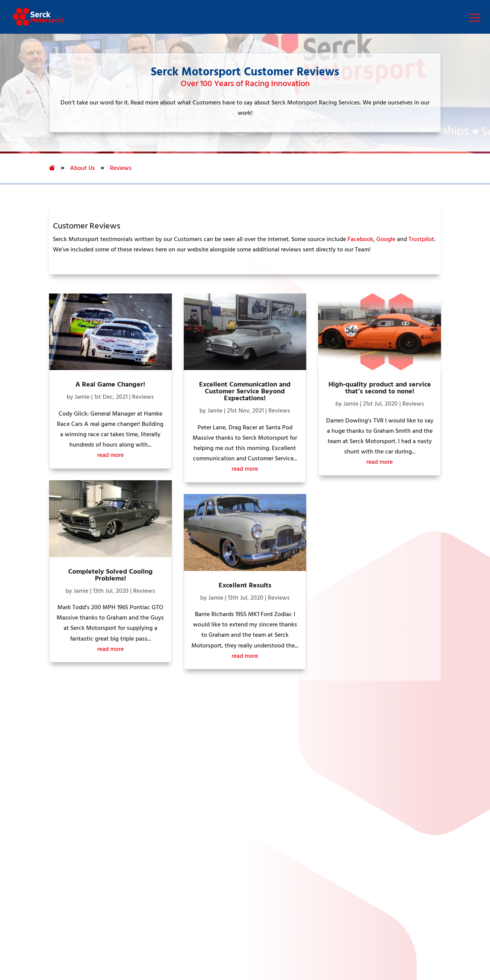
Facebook (360, 240)
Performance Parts (42, 757)
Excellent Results (245, 586)
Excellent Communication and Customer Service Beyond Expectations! (245, 392)
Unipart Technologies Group (220, 807)
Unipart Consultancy (210, 782)
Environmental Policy (122, 939)
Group (218, 965)
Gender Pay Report (381, 929)
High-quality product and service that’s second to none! (380, 388)
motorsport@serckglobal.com (386, 839)
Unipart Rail (198, 757)
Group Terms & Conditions (424, 939)
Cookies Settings (39, 929)
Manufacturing (38, 782)
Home (26, 744)
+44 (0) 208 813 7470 (374, 822)
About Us (82, 168)
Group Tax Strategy (46, 939)
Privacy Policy (94, 929)
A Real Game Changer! (110, 385)
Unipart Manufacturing (213, 769)
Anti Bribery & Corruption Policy (325, 939)
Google (386, 240)
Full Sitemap (35, 813)
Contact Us (33, 794)
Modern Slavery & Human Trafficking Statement (271, 929)
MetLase (194, 820)
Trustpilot (421, 240)
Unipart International (211, 794)
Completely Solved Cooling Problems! (110, 575)
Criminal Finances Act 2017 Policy (216, 939)
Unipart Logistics (205, 744)
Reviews (121, 168)
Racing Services (39, 769)
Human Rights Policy (158, 929)
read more (110, 455)
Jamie (82, 397)
